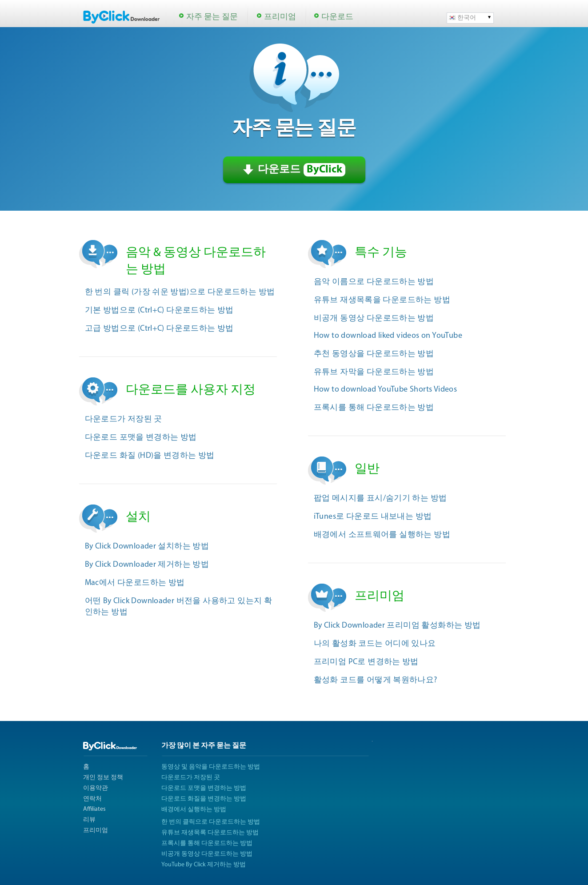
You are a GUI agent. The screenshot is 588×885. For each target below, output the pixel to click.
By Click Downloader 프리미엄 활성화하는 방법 (397, 626)
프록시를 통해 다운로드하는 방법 (374, 408)
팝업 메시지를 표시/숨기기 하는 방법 (380, 499)
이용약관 (96, 788)
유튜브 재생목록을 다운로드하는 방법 (382, 300)
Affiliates (94, 809)
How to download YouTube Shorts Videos (386, 390)
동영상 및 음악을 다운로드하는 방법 (211, 767)
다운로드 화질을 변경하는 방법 (204, 799)
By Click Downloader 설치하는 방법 (147, 547)
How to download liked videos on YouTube (388, 336)
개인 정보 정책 (103, 778)
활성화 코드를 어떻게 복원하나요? (376, 680)
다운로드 (337, 17)
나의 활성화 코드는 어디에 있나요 (375, 644)
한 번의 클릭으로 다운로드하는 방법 (211, 822)
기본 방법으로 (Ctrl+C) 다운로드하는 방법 (159, 310)
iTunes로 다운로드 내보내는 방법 (373, 517)
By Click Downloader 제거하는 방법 (147, 565)
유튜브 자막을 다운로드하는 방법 (374, 372)
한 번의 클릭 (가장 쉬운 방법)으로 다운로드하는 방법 (180, 292)
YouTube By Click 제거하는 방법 (204, 865)
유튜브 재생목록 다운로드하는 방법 (210, 833)
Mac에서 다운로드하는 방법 (135, 583)
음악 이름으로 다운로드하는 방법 (374, 282)
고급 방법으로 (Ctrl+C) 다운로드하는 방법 (159, 329)
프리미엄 (280, 17)
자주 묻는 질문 (212, 17)
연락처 (92, 799)
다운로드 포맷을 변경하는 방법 (141, 438)
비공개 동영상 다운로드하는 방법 (374, 318)
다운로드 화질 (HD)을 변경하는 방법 (150, 456)
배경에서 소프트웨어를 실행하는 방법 (382, 535)
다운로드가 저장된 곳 (124, 419)
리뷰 (89, 820)
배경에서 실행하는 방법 (194, 810)
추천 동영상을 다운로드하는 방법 (374, 354)
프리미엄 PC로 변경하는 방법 (366, 662)
